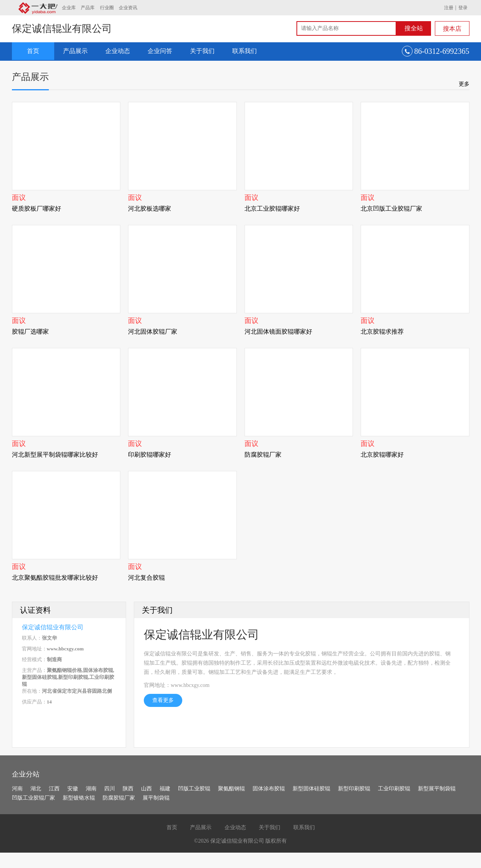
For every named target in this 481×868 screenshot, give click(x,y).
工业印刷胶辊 (394, 789)
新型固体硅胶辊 (311, 789)
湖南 (91, 789)
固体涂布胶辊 (269, 789)
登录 (463, 8)
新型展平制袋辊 (437, 789)
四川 (110, 789)
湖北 (36, 789)
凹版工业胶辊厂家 (33, 798)
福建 (165, 789)
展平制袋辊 (156, 798)
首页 (33, 51)
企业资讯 (128, 8)
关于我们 (202, 51)
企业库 (69, 8)
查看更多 (163, 700)
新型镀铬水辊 (79, 798)
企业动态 (118, 51)
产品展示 (75, 51)
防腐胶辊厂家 (119, 798)
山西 (146, 789)
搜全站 (414, 28)
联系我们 (245, 51)
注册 (449, 8)
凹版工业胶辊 (194, 789)
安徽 (73, 789)
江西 (54, 789)
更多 (464, 84)
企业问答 (160, 51)
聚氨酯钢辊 (231, 789)
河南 (17, 789)
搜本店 (452, 29)
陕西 (128, 789)
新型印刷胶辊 (354, 789)
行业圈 (107, 8)
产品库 (88, 8)
